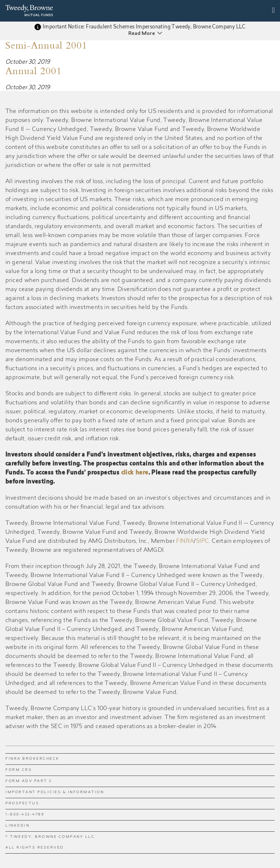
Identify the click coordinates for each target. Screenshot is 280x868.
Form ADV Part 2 (29, 781)
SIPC (203, 541)
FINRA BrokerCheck (33, 759)
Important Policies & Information (55, 792)
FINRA (185, 541)
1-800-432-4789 (25, 815)
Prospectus (22, 804)
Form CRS (19, 770)
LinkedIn (17, 826)
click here (135, 473)
